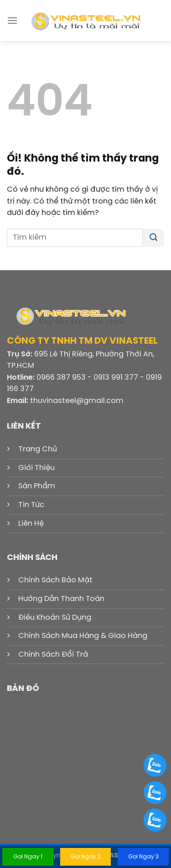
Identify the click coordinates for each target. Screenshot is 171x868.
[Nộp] (153, 238)
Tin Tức (31, 505)
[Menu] (12, 20)
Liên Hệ (31, 524)
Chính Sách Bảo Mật (55, 580)
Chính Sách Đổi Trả (53, 655)
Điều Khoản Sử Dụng (55, 618)
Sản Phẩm (37, 486)
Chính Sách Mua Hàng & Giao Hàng (83, 636)
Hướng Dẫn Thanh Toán (61, 599)
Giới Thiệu (36, 468)
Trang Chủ (38, 449)
